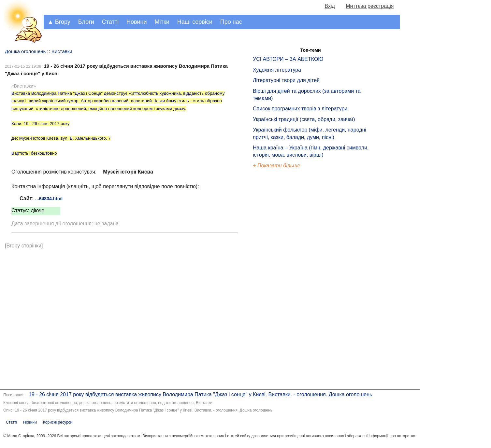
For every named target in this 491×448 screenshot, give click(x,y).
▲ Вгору (59, 22)
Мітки (162, 22)
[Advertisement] (283, 280)
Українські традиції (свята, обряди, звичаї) (304, 119)
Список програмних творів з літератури (300, 109)
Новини (137, 22)
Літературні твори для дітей (286, 80)
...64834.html (49, 199)
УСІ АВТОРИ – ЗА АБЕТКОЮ (288, 59)
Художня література (277, 70)
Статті (110, 22)
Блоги (86, 22)
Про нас (231, 22)
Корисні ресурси (58, 422)
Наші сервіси (195, 22)
